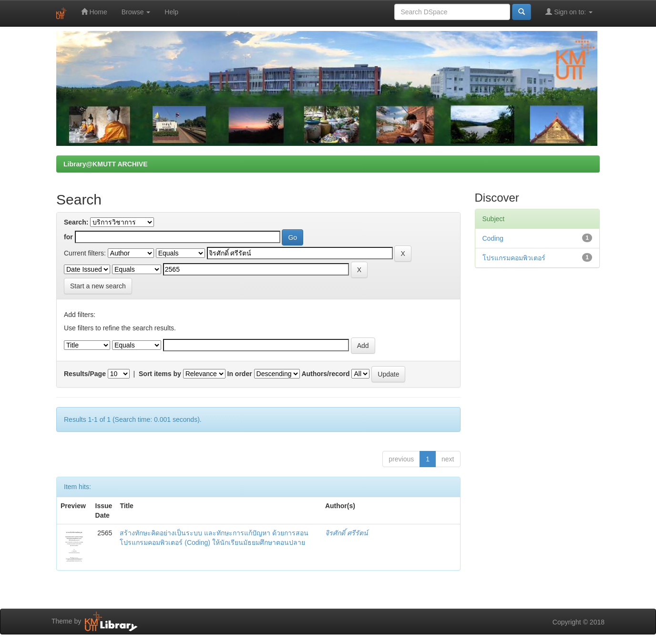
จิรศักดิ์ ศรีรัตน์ (347, 533)
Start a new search (98, 286)
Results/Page (85, 374)
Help (171, 12)
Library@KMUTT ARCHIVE (105, 164)
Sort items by (160, 374)
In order (240, 374)
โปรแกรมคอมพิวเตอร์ (514, 258)
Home (94, 12)
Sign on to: (569, 12)
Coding (493, 238)
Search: (76, 222)
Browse (136, 12)
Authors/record (325, 374)
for (68, 237)
